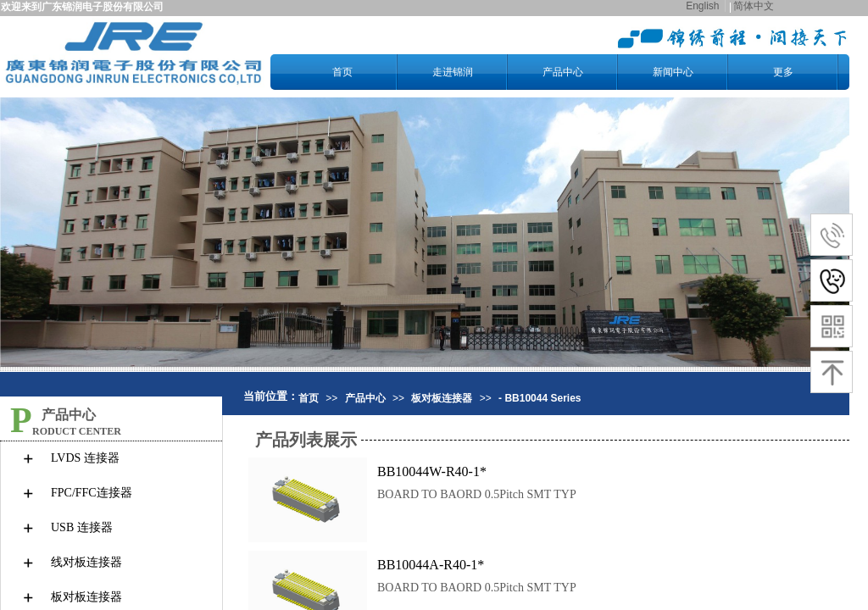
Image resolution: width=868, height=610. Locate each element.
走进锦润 (453, 72)
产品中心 (563, 72)
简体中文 (754, 6)
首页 (342, 72)
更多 (783, 72)
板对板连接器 (442, 398)
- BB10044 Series (540, 398)
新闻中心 (673, 72)
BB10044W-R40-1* (432, 471)
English (702, 6)
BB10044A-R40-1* (431, 565)
